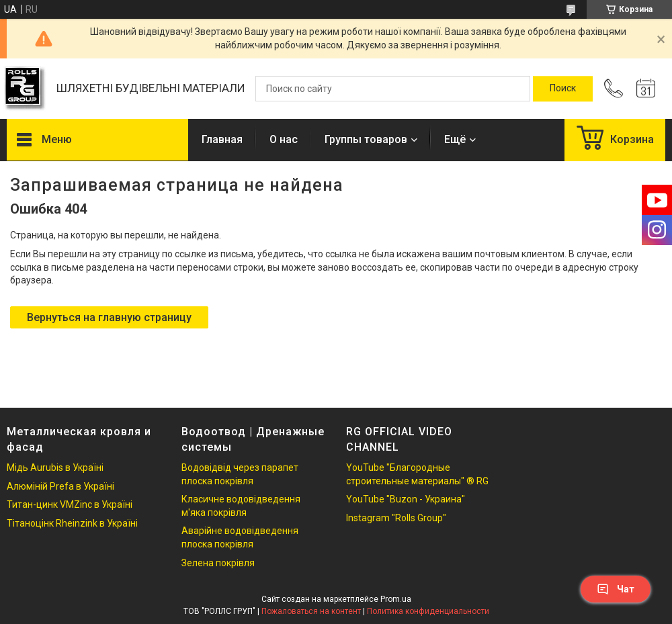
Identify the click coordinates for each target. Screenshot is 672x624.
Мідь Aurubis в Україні (55, 467)
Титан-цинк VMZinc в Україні (70, 504)
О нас (284, 139)
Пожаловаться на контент (311, 611)
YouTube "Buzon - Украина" (406, 499)
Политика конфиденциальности (428, 611)
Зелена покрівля (218, 563)
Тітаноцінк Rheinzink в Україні (72, 523)
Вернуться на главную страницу (109, 317)
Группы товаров (366, 139)
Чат (616, 589)
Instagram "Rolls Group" (396, 518)
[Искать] (563, 89)
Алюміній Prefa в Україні (60, 486)
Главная (222, 139)
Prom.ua (396, 599)
